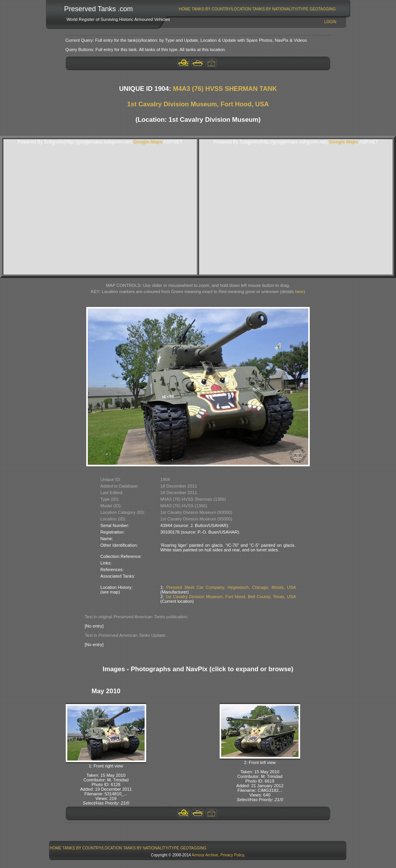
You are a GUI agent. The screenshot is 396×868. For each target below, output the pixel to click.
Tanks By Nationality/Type (280, 9)
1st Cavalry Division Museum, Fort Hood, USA (198, 104)
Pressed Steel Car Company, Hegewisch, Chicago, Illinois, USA (231, 587)
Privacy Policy (232, 855)
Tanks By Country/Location (222, 9)
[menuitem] (185, 9)
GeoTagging (323, 9)
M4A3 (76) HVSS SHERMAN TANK (225, 89)
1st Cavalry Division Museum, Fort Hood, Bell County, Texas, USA (230, 597)
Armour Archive (205, 855)
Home (185, 9)
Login (330, 22)
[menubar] (257, 9)
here (299, 292)
